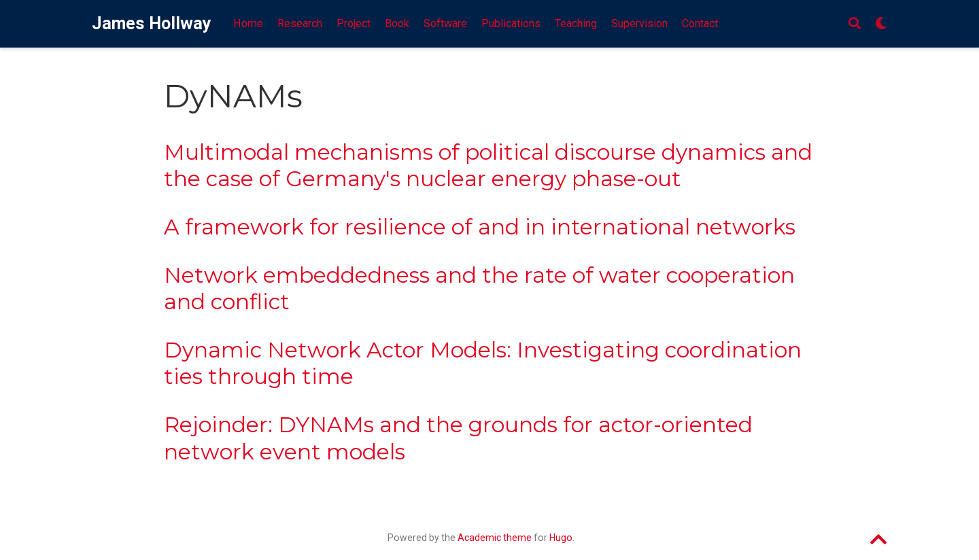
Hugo (561, 538)
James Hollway (152, 23)
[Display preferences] (881, 24)
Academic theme (495, 538)
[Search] (855, 24)
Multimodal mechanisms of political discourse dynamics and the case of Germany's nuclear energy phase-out (488, 165)
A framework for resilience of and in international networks (480, 227)
